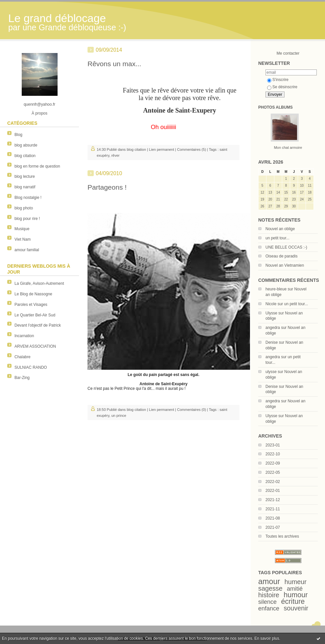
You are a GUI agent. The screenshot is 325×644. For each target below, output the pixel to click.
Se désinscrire (282, 87)
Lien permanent (162, 149)
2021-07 (273, 527)
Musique (22, 229)
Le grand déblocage (57, 18)
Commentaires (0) (191, 410)
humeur (296, 582)
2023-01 (273, 445)
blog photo (24, 208)
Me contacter (288, 53)
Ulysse (271, 313)
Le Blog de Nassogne (33, 294)
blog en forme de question (37, 166)
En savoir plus (267, 638)
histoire (269, 595)
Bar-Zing (22, 378)
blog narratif (25, 187)
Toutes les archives (282, 536)
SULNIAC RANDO (31, 367)
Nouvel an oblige (280, 229)
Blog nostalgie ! (28, 198)
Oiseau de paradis (281, 256)
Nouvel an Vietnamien (285, 265)
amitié (295, 589)
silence (267, 602)
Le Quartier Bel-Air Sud (35, 315)
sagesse (270, 588)
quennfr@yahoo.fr (39, 104)
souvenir (296, 608)
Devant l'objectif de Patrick (38, 325)
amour (269, 581)
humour (296, 595)
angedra (273, 328)
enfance (269, 608)
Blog (18, 135)
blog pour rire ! (27, 219)
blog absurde (26, 145)
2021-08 (273, 518)
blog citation (25, 156)
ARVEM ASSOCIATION (35, 346)
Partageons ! (107, 187)
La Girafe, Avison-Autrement (39, 283)
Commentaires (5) (191, 149)
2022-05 (273, 472)
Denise (272, 342)
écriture (293, 601)
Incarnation (24, 336)
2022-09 (273, 463)
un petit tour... (277, 238)
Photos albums (275, 107)
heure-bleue (276, 289)
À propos (39, 113)
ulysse (271, 372)
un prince (119, 416)
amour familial (27, 250)
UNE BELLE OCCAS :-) (286, 247)
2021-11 (273, 509)
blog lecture (25, 176)
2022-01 (273, 491)
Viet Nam (23, 239)
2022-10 (273, 454)
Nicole (271, 304)
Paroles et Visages (31, 305)
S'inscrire (278, 80)
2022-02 (273, 482)
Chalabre (23, 357)
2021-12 (273, 500)
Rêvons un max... (114, 64)
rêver (115, 155)
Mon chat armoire (288, 148)
